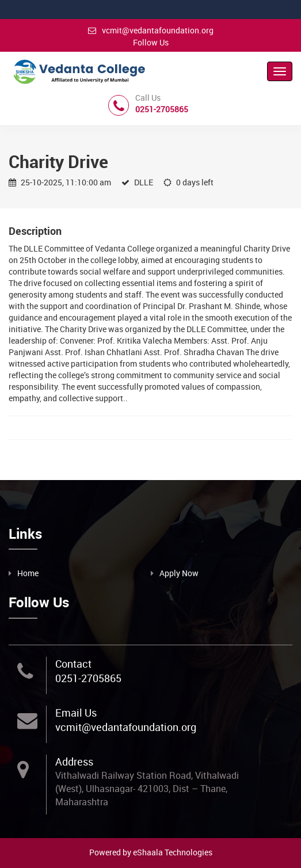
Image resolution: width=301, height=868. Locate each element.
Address (74, 762)
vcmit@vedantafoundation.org (151, 30)
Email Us (76, 713)
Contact (73, 664)
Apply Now (179, 573)
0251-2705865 (88, 678)
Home (28, 573)
